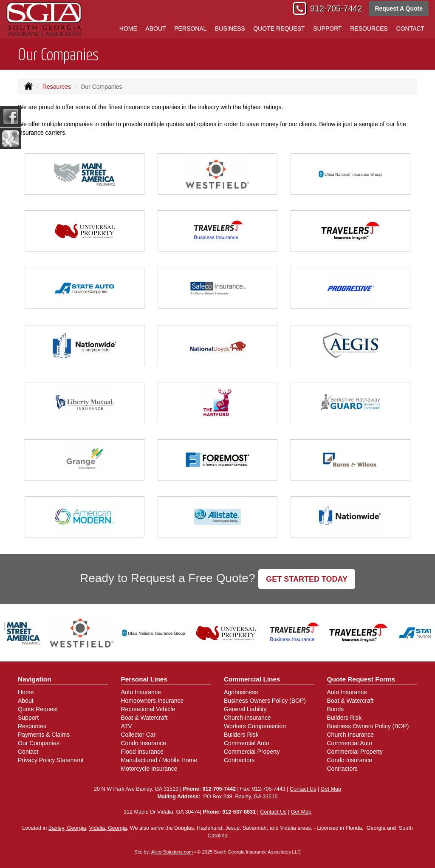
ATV (127, 726)
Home (128, 28)
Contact (28, 752)
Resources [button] (369, 28)
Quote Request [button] (279, 28)
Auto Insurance (141, 692)
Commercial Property (252, 752)
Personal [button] (190, 28)
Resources (57, 87)
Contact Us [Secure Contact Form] (303, 789)
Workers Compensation (255, 726)
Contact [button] (411, 28)
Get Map (331, 789)
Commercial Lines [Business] (252, 679)
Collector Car (138, 735)
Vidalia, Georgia (108, 828)
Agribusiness (241, 692)
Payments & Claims (44, 735)
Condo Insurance (144, 743)
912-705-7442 (336, 8)
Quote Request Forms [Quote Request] (361, 679)
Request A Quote (399, 8)
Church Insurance (247, 718)
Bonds (336, 709)
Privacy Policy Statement (51, 760)
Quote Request (38, 709)
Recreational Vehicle (148, 709)
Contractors (239, 760)
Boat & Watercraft (144, 718)
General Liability (245, 709)
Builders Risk (241, 735)
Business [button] (230, 28)
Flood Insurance (142, 752)
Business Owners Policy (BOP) (265, 701)
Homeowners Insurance (153, 701)
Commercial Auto (247, 743)
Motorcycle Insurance (149, 769)
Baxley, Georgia (67, 828)
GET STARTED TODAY (307, 579)
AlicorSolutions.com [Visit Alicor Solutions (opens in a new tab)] (172, 852)
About (155, 28)
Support (28, 718)
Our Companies (39, 743)
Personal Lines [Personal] (144, 679)
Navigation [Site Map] (35, 679)
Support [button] (327, 28)
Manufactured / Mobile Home (159, 760)
